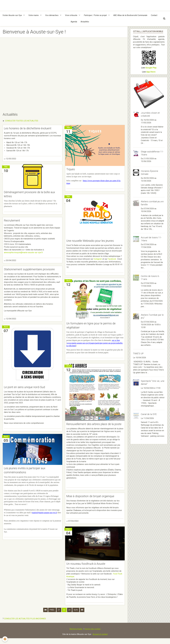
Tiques (71, 169)
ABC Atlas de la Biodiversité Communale (130, 15)
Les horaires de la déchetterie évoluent (31, 128)
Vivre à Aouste (71, 15)
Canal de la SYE (149, 414)
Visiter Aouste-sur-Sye (12, 15)
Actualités (85, 22)
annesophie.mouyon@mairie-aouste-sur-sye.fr (23, 253)
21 (59, 616)
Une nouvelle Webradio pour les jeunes (94, 241)
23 (69, 616)
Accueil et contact (100, 640)
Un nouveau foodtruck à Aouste (89, 569)
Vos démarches (52, 15)
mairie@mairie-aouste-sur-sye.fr (45, 518)
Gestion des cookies (93, 635)
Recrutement (13, 221)
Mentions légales (76, 635)
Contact (154, 15)
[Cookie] (5, 639)
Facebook (112, 259)
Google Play (151, 68)
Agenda (74, 22)
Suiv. (76, 616)
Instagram (98, 259)
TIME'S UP (138, 353)
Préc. (52, 616)
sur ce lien (116, 341)
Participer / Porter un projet (96, 15)
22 (64, 616)
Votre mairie (34, 15)
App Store (151, 72)
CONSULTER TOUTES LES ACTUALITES (22, 121)
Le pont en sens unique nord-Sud (27, 393)
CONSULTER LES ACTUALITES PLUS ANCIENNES (25, 624)
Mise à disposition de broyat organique (94, 501)
